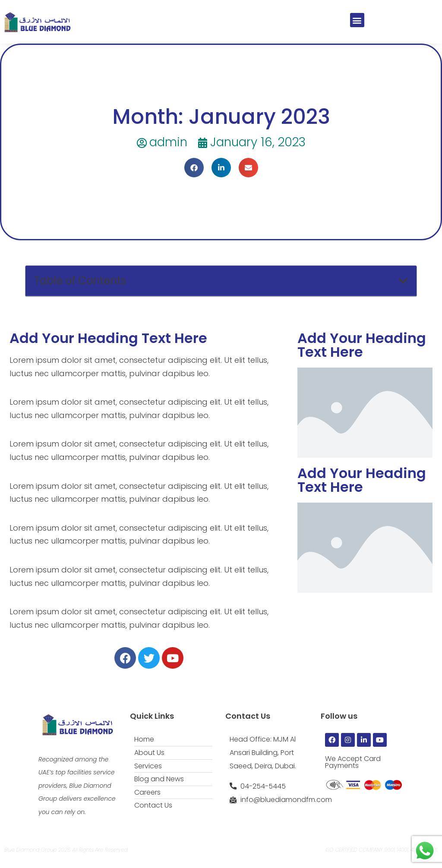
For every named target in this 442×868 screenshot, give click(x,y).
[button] (357, 20)
